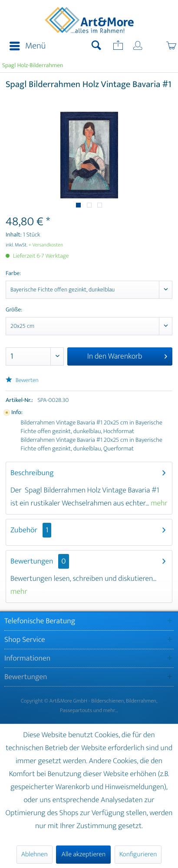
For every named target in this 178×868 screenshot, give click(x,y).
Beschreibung (32, 473)
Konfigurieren (138, 854)
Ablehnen (35, 854)
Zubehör (31, 530)
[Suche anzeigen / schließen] (96, 46)
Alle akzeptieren (83, 854)
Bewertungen (32, 561)
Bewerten (22, 381)
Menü (28, 46)
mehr (158, 503)
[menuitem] (25, 46)
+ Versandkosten (46, 245)
